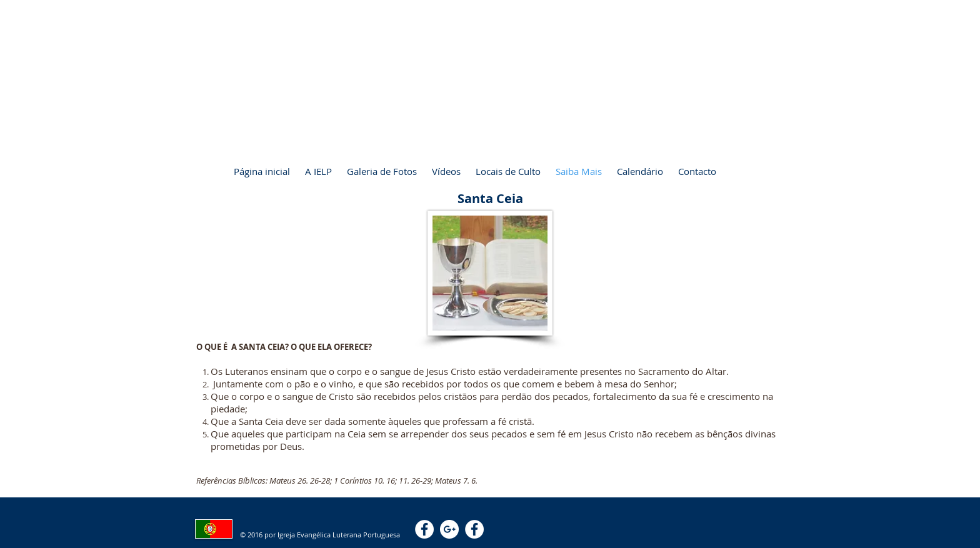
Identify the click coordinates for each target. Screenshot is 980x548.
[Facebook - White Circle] (424, 529)
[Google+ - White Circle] (449, 529)
